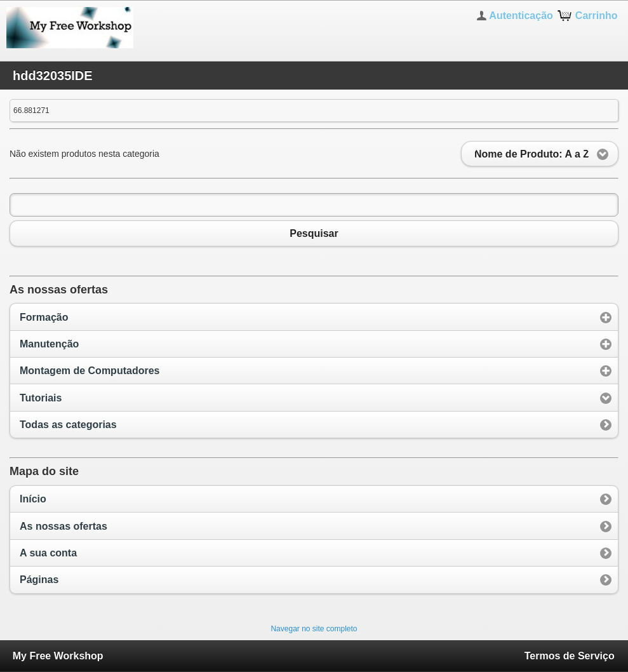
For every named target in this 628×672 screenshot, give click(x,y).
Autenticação (521, 16)
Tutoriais (41, 398)
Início (33, 499)
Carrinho (597, 16)
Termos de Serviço (570, 656)
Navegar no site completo (314, 629)
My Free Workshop (58, 656)
